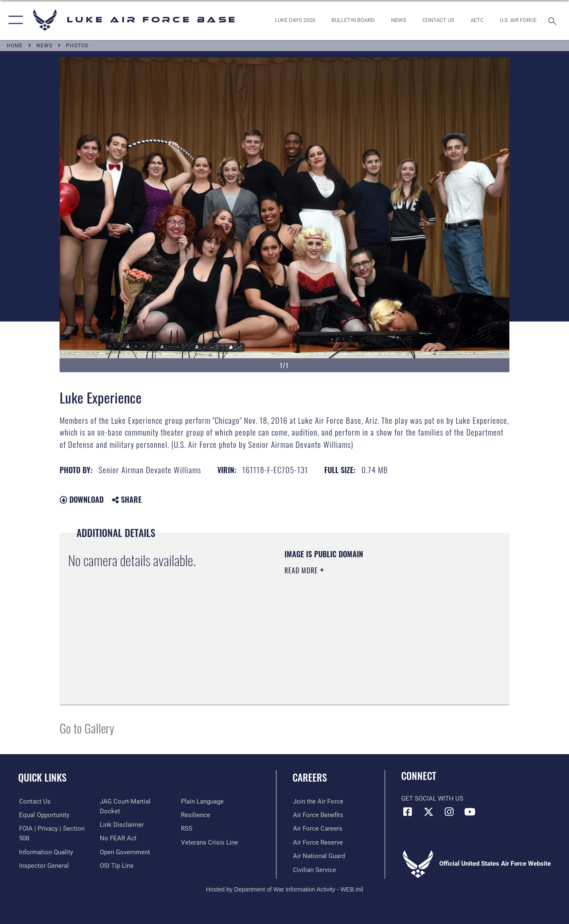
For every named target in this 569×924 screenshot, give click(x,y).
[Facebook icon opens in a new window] (408, 812)
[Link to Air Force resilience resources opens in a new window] (196, 829)
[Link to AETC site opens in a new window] (477, 20)
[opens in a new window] (295, 20)
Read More (302, 570)
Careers (310, 777)
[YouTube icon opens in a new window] (470, 812)
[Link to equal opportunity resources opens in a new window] (43, 815)
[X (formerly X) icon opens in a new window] (428, 812)
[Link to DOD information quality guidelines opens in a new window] (45, 852)
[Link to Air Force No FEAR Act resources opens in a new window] (118, 842)
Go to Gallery (87, 728)
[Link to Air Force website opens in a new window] (518, 20)
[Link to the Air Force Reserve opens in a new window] (317, 842)
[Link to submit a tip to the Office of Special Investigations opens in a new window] (198, 801)
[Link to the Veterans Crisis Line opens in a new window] (209, 856)
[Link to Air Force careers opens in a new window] (317, 829)
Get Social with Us (432, 799)
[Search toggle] (554, 20)
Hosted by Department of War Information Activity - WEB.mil (284, 889)
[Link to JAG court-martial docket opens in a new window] (136, 815)
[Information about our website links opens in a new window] (122, 829)
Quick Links (42, 777)
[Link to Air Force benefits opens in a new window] (318, 815)
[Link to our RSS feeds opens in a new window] (187, 842)
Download (82, 499)
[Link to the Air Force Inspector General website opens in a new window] (125, 801)
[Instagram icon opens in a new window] (449, 812)
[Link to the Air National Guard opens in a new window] (319, 856)
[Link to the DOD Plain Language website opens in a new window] (202, 815)
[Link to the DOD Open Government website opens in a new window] (125, 856)
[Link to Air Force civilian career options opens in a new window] (314, 869)
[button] (14, 20)
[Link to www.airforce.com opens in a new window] (318, 801)
